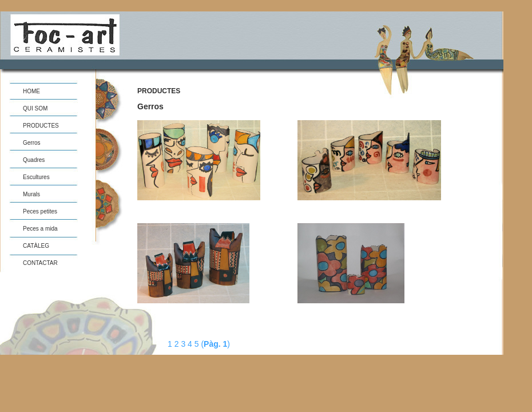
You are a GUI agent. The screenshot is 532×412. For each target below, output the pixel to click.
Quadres (34, 160)
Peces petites (40, 211)
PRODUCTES (41, 126)
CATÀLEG (36, 246)
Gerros (32, 143)
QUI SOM (35, 108)
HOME (31, 91)
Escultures (36, 177)
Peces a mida (40, 229)
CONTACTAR (40, 263)
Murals (31, 194)
